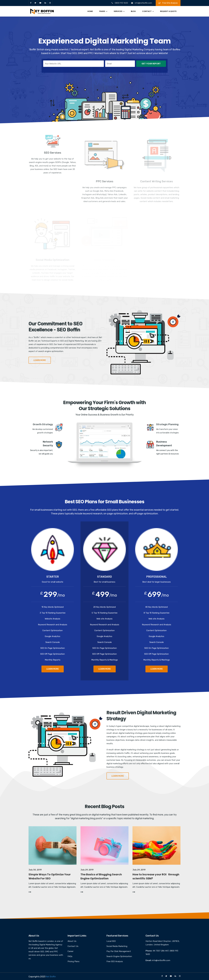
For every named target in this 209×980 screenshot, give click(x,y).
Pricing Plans (74, 961)
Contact (147, 11)
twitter (35, 3)
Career (71, 951)
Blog (133, 11)
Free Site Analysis (168, 3)
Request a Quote (168, 11)
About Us (72, 941)
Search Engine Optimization (119, 956)
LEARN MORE (53, 669)
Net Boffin (51, 977)
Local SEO (111, 941)
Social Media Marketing (117, 946)
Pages (102, 11)
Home (90, 11)
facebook (31, 3)
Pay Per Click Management (119, 951)
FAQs (70, 956)
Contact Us (73, 946)
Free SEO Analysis (115, 961)
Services (118, 11)
